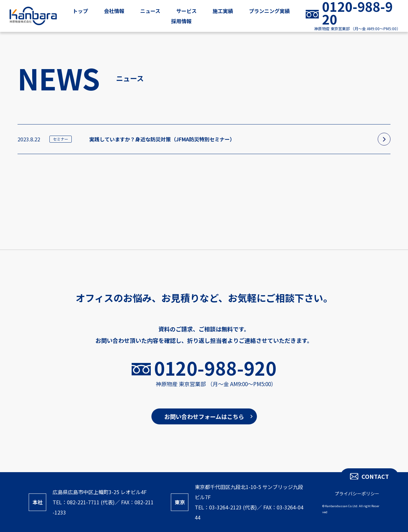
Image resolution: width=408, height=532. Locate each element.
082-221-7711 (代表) (91, 502)
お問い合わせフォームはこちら (204, 416)
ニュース (150, 11)
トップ (80, 11)
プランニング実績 (269, 11)
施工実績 (223, 11)
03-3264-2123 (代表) (233, 507)
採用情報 (181, 21)
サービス (186, 11)
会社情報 (114, 11)
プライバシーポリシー (357, 493)
